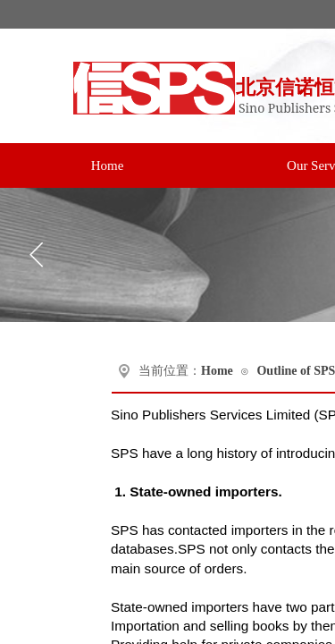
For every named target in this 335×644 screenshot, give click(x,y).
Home (217, 371)
